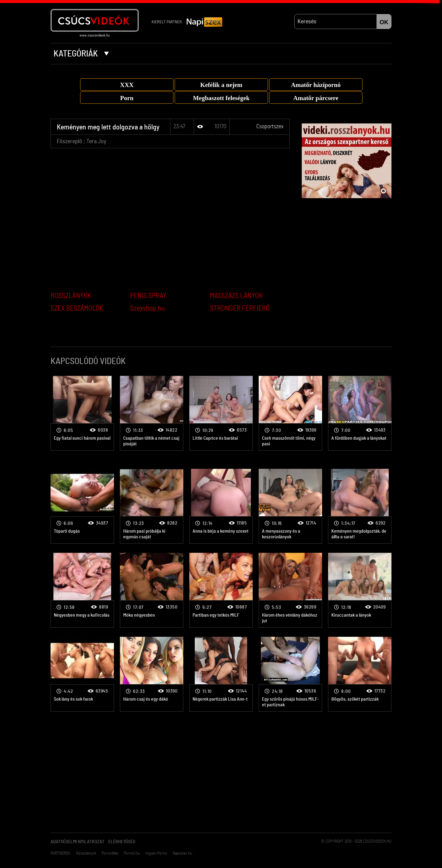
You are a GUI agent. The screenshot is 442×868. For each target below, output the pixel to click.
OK (384, 22)
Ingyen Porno (156, 853)
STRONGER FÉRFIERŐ (240, 308)
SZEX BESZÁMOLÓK (77, 308)
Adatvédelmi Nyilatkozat (77, 842)
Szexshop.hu (147, 308)
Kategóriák (81, 54)
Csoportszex (270, 126)
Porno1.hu (132, 853)
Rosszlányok (86, 853)
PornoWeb (110, 853)
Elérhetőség (122, 842)
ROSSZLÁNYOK (71, 296)
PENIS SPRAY (148, 296)
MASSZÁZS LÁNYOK (236, 296)
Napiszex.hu (182, 853)
